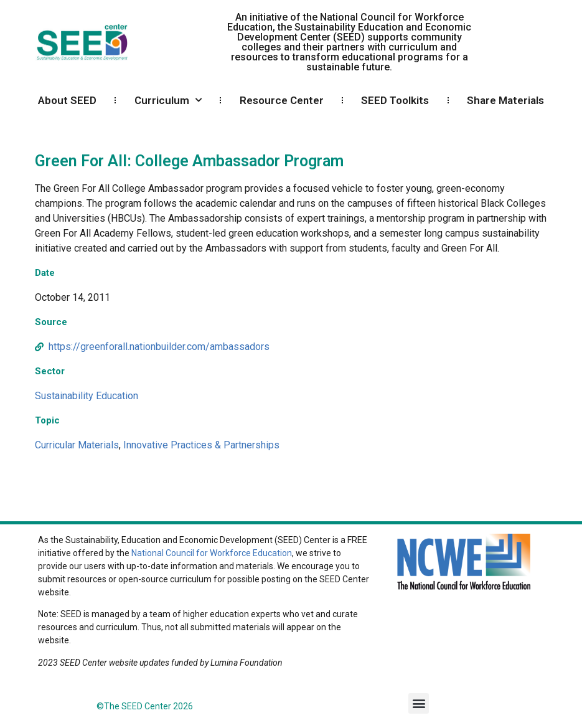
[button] (419, 703)
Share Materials (505, 100)
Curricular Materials (77, 445)
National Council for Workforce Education (212, 553)
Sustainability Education (87, 396)
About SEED (67, 100)
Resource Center (282, 100)
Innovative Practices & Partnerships (201, 445)
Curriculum (168, 100)
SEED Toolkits (395, 100)
